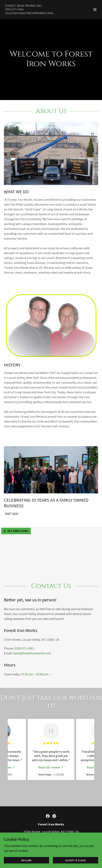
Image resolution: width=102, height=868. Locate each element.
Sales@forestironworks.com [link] (32, 653)
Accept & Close (76, 860)
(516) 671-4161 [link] (24, 648)
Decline (26, 860)
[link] (29, 13)
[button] (95, 10)
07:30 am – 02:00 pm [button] (35, 674)
